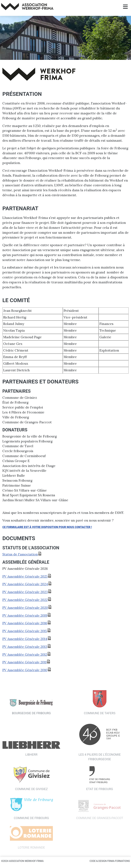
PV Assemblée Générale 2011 (24, 662)
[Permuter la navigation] (125, 7)
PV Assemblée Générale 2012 (25, 655)
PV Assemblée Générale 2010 (25, 670)
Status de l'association (20, 554)
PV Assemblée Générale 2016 (25, 623)
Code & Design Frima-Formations (110, 861)
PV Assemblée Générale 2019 (25, 615)
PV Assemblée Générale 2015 (25, 631)
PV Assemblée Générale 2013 (25, 647)
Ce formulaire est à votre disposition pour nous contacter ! (47, 527)
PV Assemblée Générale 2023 (25, 592)
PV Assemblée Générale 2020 (25, 608)
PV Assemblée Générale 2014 (25, 639)
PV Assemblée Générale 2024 (25, 584)
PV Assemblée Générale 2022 (25, 600)
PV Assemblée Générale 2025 (25, 576)
